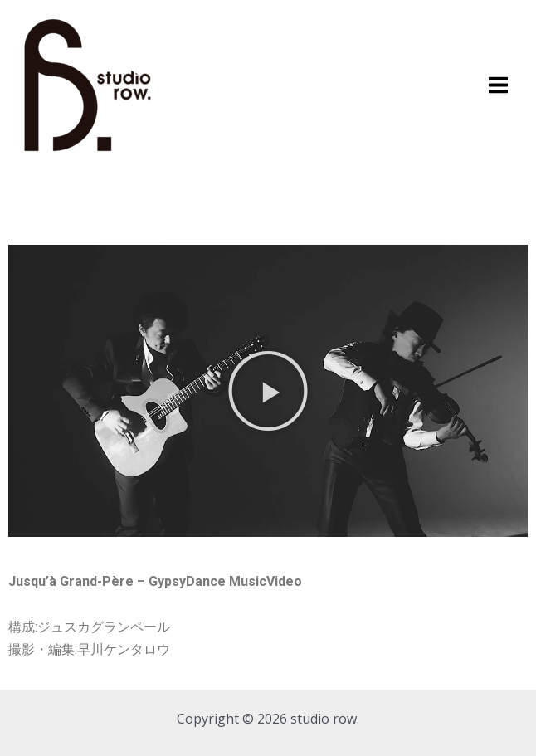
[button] (268, 391)
